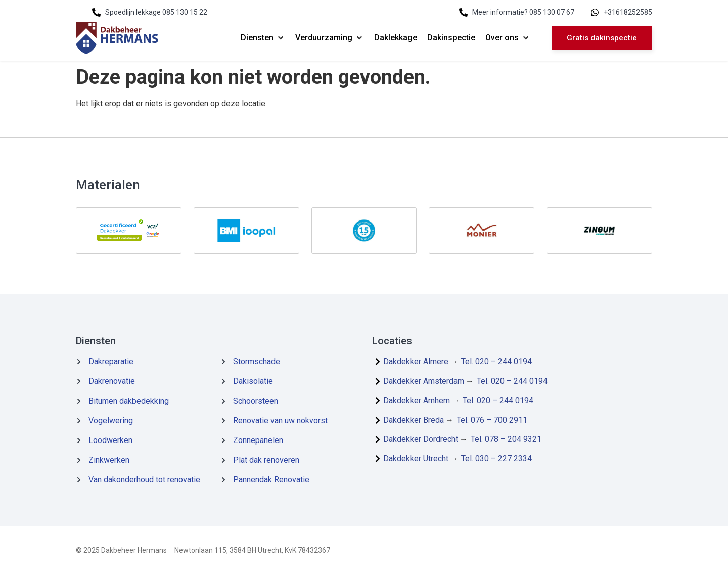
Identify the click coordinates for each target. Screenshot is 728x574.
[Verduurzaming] (330, 38)
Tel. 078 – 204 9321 (506, 439)
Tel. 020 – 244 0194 (496, 361)
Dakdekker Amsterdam (424, 381)
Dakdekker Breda (414, 420)
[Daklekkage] (396, 38)
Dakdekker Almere (416, 361)
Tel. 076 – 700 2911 (492, 420)
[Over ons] (508, 38)
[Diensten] (263, 38)
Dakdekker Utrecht (416, 458)
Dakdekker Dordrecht (421, 439)
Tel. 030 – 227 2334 (496, 458)
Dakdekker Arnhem (417, 400)
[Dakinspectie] (451, 38)
